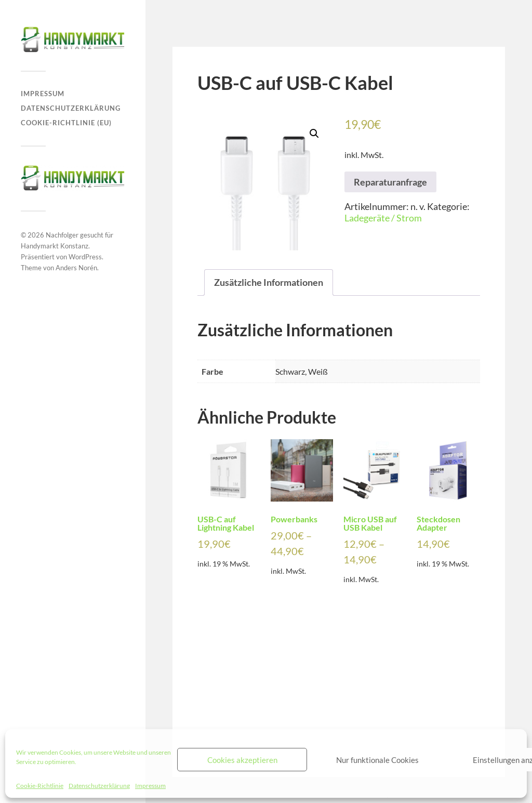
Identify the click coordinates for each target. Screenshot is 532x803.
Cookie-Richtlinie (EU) (66, 123)
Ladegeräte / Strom (383, 218)
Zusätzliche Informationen (269, 282)
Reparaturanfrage (390, 182)
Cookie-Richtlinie (40, 786)
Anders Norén (76, 268)
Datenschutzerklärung (99, 786)
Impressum (150, 786)
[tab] (269, 282)
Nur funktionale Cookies (377, 760)
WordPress (85, 257)
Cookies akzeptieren (242, 760)
